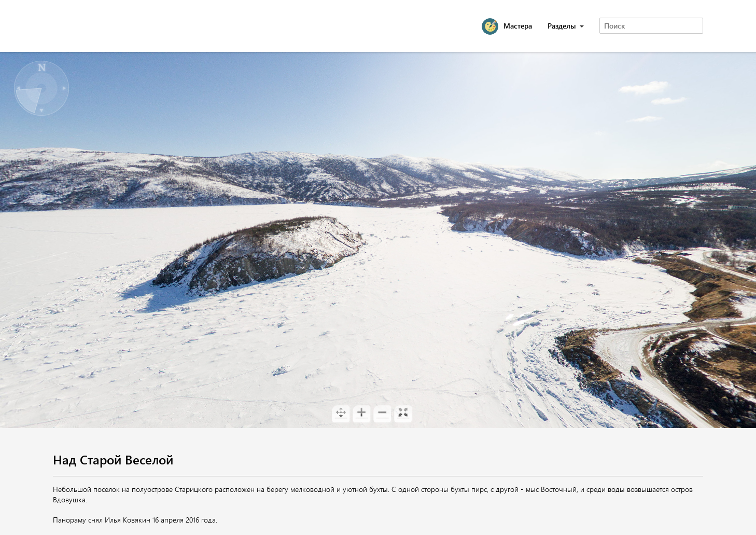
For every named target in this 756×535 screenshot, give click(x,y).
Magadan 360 (107, 26)
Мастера (518, 26)
